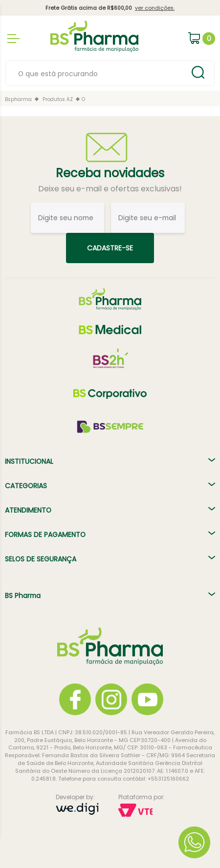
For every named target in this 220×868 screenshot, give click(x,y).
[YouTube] (147, 699)
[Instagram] (111, 699)
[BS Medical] (110, 330)
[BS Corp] (110, 394)
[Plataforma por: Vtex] (142, 811)
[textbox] (98, 74)
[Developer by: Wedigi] (77, 810)
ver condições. (155, 8)
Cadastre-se (110, 248)
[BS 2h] (110, 362)
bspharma (18, 99)
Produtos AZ (58, 99)
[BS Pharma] (110, 299)
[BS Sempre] (110, 426)
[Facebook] (75, 699)
